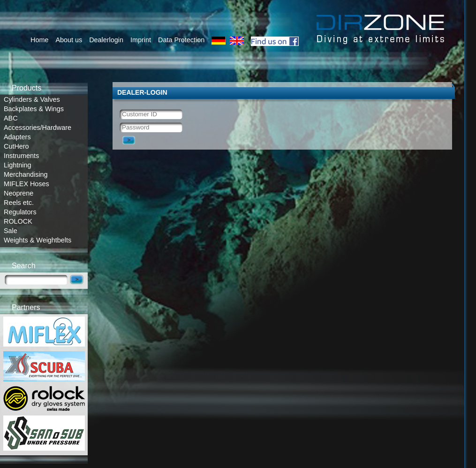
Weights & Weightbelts (38, 240)
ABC (11, 118)
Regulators (20, 212)
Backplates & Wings (34, 109)
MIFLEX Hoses (26, 184)
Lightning (17, 165)
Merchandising (26, 174)
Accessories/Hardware (38, 128)
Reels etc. (19, 203)
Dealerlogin (106, 40)
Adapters (17, 137)
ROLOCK (18, 221)
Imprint (141, 40)
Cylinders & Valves (32, 99)
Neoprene (19, 193)
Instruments (21, 156)
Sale (11, 231)
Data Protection (181, 40)
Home (39, 40)
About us (69, 40)
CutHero (16, 146)
